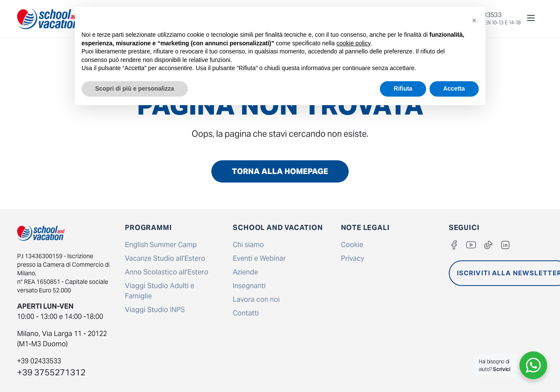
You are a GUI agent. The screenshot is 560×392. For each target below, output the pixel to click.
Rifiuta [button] (403, 88)
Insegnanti (249, 286)
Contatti (246, 313)
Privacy (353, 258)
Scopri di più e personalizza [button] (135, 88)
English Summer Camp (161, 245)
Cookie (352, 245)
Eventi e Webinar (259, 258)
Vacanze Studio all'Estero (165, 258)
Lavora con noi (256, 299)
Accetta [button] (454, 88)
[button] (474, 21)
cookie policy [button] (353, 43)
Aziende (245, 272)
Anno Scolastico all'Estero (167, 272)
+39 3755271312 (51, 372)
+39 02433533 (39, 361)
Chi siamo (248, 245)
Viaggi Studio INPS (155, 310)
